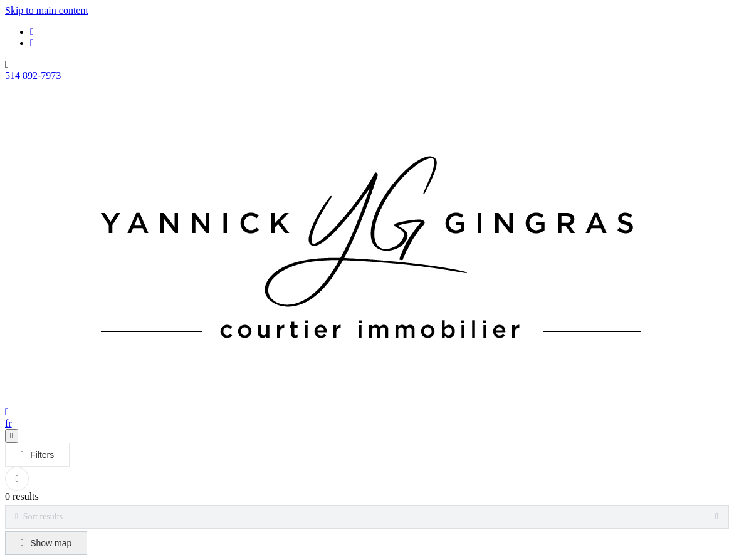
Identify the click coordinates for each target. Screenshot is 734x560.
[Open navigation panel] (12, 436)
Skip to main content (47, 10)
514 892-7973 (33, 75)
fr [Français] (8, 423)
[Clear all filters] (17, 479)
